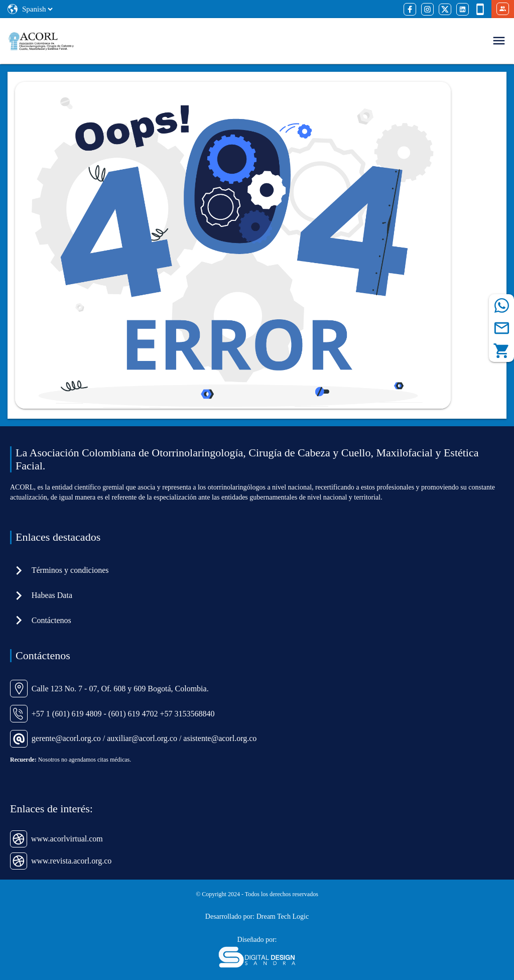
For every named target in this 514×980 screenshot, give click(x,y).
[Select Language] (37, 9)
